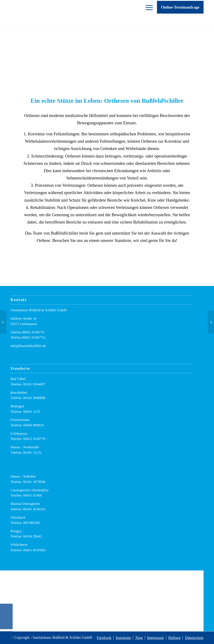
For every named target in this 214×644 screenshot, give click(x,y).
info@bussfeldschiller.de (28, 346)
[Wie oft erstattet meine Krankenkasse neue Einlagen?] (211, 322)
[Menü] (147, 15)
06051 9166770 (33, 332)
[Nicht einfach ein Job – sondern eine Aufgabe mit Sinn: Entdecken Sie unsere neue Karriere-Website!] (3, 322)
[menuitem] (147, 15)
